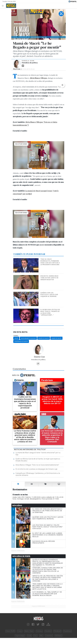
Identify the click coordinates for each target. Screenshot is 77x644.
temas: (16, 336)
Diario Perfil (10, 631)
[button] (62, 85)
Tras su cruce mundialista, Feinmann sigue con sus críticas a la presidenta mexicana (50, 262)
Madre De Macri (44, 338)
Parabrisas (67, 631)
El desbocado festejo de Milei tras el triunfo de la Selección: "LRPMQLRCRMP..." (50, 312)
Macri (16, 338)
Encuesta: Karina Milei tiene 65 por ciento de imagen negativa (49, 278)
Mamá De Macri (56, 338)
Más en (24, 375)
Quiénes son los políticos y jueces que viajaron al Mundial (49, 294)
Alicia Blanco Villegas (28, 338)
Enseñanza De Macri (21, 341)
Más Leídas (17, 506)
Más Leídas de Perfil (21, 556)
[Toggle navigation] (3, 6)
